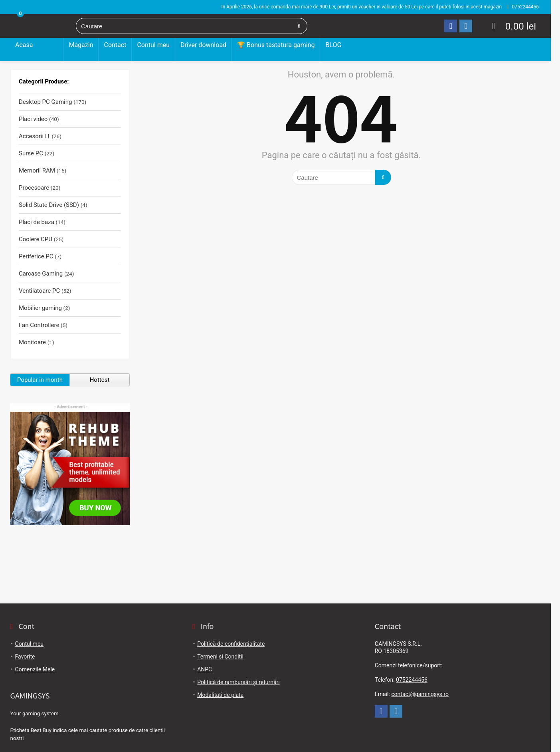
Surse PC (31, 153)
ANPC (205, 669)
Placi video (33, 119)
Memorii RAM (37, 171)
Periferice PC (36, 256)
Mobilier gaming (40, 308)
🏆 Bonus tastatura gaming (276, 45)
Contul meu (153, 45)
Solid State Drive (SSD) (49, 205)
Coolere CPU (36, 239)
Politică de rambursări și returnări (238, 682)
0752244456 (412, 680)
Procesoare (34, 188)
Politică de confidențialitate (231, 644)
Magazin (81, 45)
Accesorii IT (35, 136)
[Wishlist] (494, 26)
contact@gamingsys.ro (420, 694)
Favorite (25, 657)
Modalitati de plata (220, 695)
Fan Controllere (39, 325)
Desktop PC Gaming (37, 57)
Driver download (203, 45)
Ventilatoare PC (39, 291)
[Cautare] (299, 26)
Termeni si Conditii (220, 657)
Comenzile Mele (35, 669)
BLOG (333, 45)
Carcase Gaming (41, 274)
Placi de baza (37, 222)
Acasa (24, 45)
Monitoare (32, 342)
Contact (115, 45)
